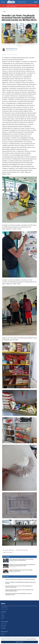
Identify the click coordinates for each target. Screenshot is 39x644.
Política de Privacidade (32, 639)
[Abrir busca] (36, 2)
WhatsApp (3, 634)
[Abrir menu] (3, 2)
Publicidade (3, 627)
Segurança (3, 617)
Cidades (3, 616)
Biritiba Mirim (22, 2)
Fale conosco (4, 625)
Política (3, 614)
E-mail (2, 635)
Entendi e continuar (20, 642)
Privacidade (3, 629)
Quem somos (4, 624)
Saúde (2, 619)
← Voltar (4, 12)
